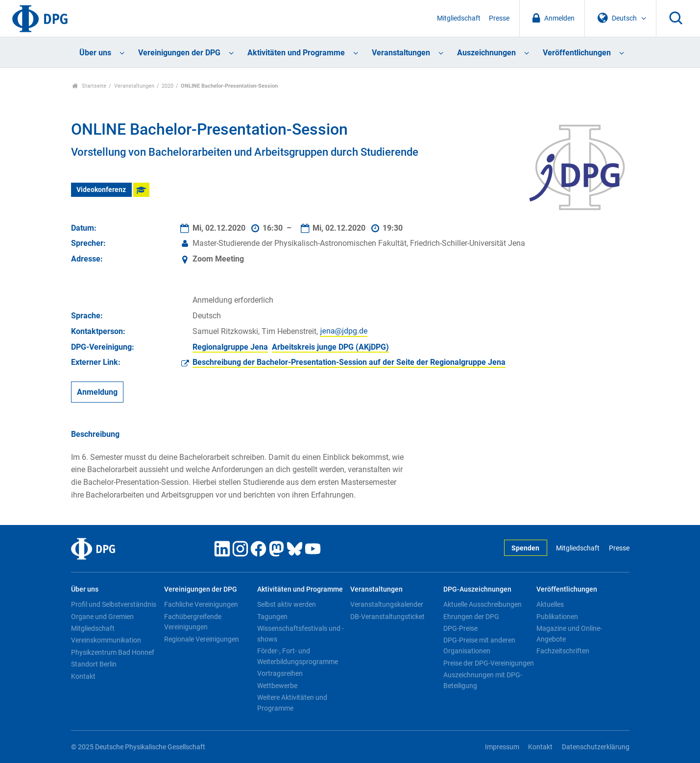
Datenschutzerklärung (596, 747)
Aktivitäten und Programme (296, 53)
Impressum (502, 747)
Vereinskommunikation (106, 640)
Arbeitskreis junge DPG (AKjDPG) (330, 347)
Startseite (89, 86)
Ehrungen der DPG (471, 617)
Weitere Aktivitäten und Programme (292, 703)
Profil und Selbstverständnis (114, 604)
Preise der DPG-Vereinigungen (489, 663)
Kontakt (83, 676)
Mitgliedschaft (459, 18)
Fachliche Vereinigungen (201, 604)
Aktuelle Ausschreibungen (483, 604)
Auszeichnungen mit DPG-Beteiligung (483, 680)
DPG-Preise (460, 628)
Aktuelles (550, 604)
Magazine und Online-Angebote (569, 634)
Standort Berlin (94, 664)
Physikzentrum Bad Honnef (113, 652)
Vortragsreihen (280, 673)
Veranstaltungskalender (387, 604)
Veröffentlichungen (577, 53)
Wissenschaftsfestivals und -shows (301, 634)
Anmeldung (97, 392)
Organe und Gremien (102, 617)
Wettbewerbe (277, 686)
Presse (499, 18)
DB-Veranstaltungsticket (387, 617)
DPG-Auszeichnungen (477, 589)
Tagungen (272, 617)
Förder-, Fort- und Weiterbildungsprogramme (298, 656)
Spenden (525, 548)
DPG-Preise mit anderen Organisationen (479, 645)
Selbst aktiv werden (287, 604)
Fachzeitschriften (563, 651)
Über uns (95, 53)
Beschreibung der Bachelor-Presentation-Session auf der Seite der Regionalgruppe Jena (349, 362)
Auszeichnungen (486, 53)
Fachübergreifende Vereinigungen (193, 622)
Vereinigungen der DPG (179, 53)
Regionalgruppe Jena (230, 347)
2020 (168, 86)
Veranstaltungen (401, 53)
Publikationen (557, 617)
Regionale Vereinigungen (202, 639)
